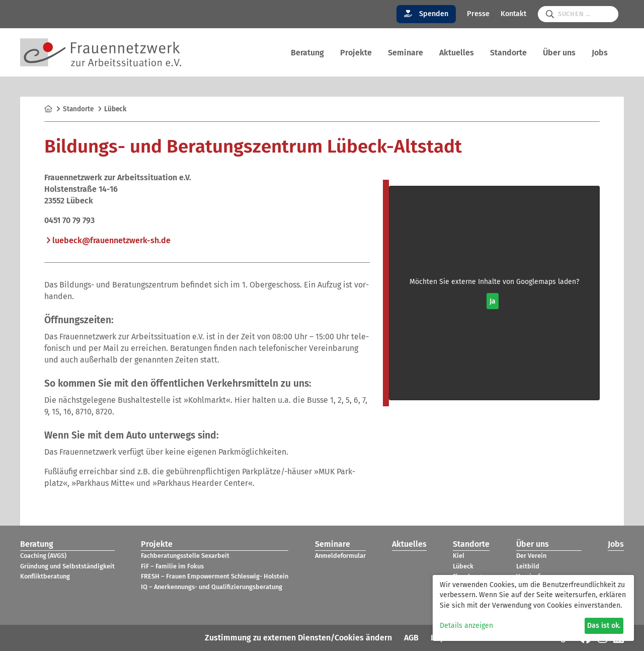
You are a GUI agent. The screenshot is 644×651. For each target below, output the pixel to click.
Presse (478, 14)
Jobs (600, 53)
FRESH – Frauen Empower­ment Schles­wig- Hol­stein (215, 576)
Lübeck (463, 566)
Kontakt (513, 14)
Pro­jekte (356, 53)
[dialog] (533, 608)
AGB (411, 638)
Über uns (559, 53)
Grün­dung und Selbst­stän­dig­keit (67, 566)
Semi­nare (406, 53)
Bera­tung (307, 53)
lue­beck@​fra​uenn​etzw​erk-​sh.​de (111, 240)
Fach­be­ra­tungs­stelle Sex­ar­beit (185, 556)
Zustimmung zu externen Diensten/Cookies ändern (298, 638)
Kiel (459, 556)
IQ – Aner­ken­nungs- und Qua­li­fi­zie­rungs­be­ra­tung (212, 587)
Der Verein (531, 556)
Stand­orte (508, 53)
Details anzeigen (466, 626)
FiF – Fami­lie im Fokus (172, 566)
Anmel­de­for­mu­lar (340, 556)
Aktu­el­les (457, 53)
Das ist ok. (604, 626)
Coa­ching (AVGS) (43, 556)
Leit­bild (528, 566)
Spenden (426, 14)
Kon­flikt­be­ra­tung (45, 576)
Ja (493, 301)
